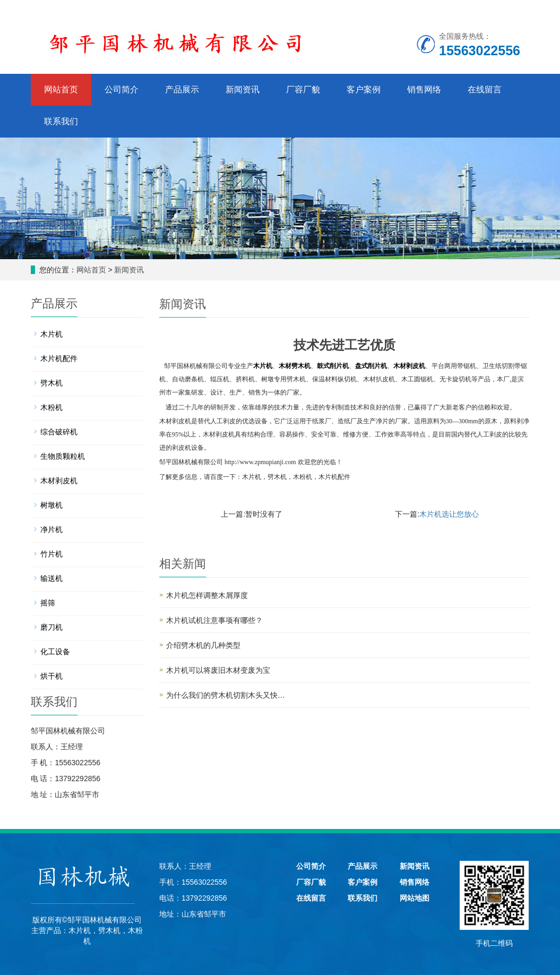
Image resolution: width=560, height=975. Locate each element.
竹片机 (51, 554)
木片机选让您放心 (449, 514)
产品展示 (182, 89)
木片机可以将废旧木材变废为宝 (218, 670)
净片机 (51, 529)
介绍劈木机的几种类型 (203, 645)
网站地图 (415, 898)
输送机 (51, 578)
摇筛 (48, 603)
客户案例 (364, 89)
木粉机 (303, 477)
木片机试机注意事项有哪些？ (214, 620)
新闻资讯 (243, 89)
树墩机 (51, 505)
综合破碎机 (59, 432)
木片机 (252, 477)
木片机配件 (334, 477)
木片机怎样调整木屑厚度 (207, 595)
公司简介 (122, 89)
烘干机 (51, 676)
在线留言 (485, 89)
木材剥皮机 (59, 481)
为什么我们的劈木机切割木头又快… (226, 695)
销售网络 (424, 89)
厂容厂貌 (303, 89)
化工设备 (55, 652)
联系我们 (61, 121)
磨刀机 (51, 627)
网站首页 (61, 89)
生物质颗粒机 (63, 456)
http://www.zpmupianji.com (260, 462)
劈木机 (277, 477)
